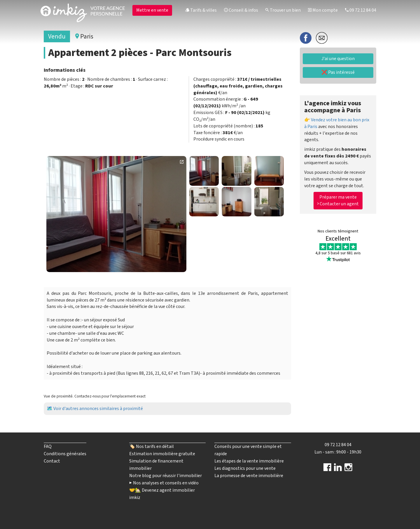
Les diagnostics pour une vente (245, 468)
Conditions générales (65, 454)
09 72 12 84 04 (361, 10)
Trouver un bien (283, 10)
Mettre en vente (152, 10)
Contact (52, 461)
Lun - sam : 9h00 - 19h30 (338, 452)
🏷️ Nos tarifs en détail (152, 446)
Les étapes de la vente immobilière (249, 461)
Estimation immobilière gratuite (162, 454)
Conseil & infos (241, 10)
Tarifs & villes (201, 10)
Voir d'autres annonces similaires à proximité (98, 409)
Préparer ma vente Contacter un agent (338, 200)
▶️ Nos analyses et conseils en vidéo (164, 483)
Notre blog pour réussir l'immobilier (166, 476)
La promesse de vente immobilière (249, 476)
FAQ (48, 446)
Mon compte (323, 10)
